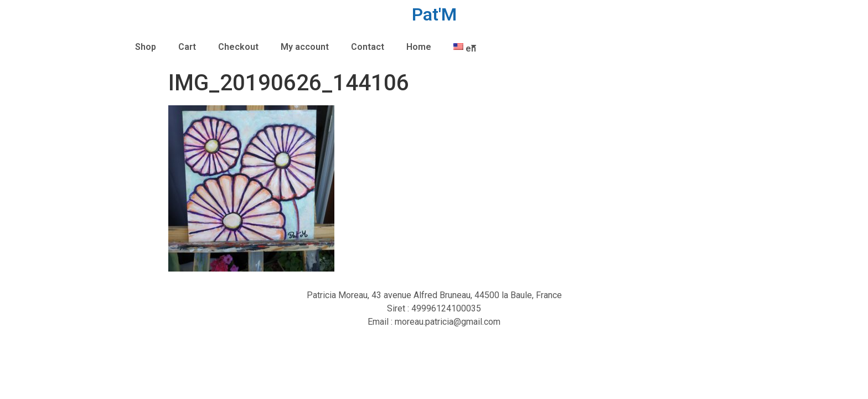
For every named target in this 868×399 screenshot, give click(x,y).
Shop (146, 47)
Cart (187, 47)
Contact (368, 47)
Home (419, 47)
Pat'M (434, 14)
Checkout (238, 47)
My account (305, 47)
